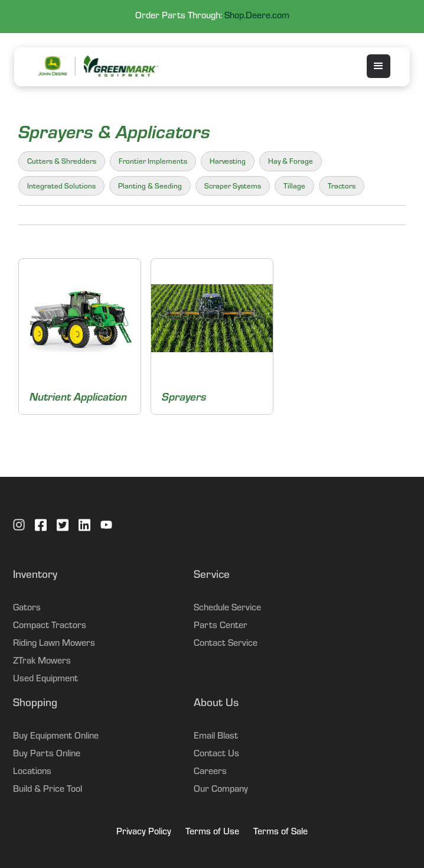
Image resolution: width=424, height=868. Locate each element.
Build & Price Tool (48, 790)
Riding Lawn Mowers (54, 644)
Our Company (221, 790)
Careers (210, 772)
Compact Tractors (50, 626)
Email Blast (216, 737)
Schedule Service (227, 609)
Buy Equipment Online (56, 737)
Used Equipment (45, 680)
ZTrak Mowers (42, 662)
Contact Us (216, 755)
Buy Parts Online (47, 755)
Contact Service (226, 644)
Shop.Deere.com (257, 17)
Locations (32, 772)
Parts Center (221, 626)
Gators (27, 609)
